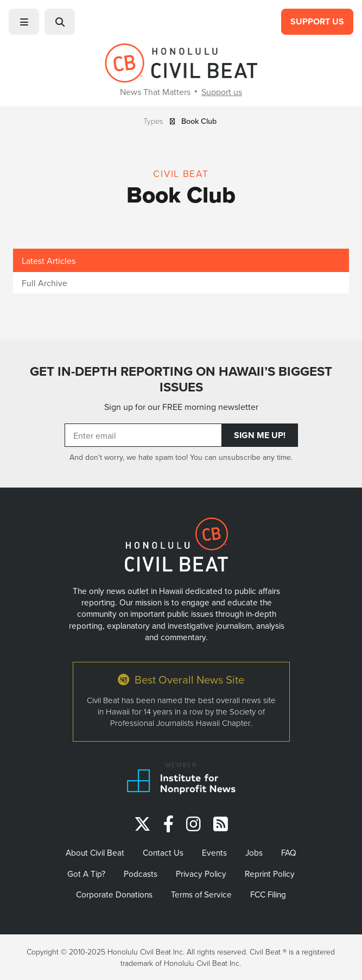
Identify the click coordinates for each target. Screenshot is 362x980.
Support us (222, 92)
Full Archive (45, 283)
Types (153, 121)
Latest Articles (49, 261)
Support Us (317, 21)
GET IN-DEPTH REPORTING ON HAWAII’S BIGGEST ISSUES (181, 379)
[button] (24, 22)
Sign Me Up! (260, 435)
